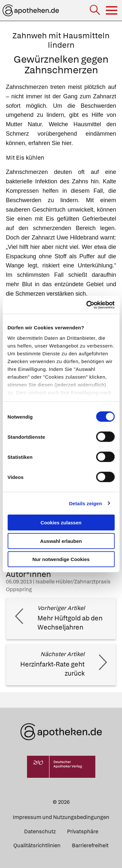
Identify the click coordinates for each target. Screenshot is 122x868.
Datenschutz (40, 831)
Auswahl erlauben (61, 541)
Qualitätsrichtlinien (37, 845)
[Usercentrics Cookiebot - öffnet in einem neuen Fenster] (87, 305)
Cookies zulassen (61, 523)
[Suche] (95, 11)
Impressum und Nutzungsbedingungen (61, 817)
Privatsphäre (83, 831)
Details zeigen (85, 503)
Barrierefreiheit (90, 845)
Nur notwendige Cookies (61, 559)
